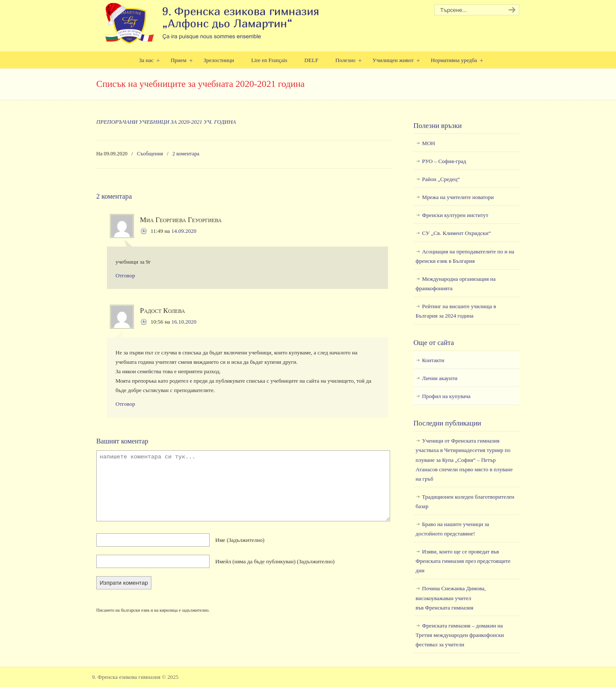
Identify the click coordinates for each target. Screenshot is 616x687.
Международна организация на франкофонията (456, 284)
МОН (429, 143)
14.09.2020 (184, 231)
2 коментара (186, 154)
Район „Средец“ (441, 179)
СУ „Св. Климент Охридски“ (457, 233)
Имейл (275, 561)
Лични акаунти (440, 378)
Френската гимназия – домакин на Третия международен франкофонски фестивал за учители (460, 635)
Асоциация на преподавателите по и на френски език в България (465, 256)
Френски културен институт (455, 215)
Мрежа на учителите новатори (458, 197)
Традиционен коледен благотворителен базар (465, 501)
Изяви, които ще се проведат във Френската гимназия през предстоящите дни (463, 561)
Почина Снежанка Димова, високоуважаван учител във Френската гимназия (451, 598)
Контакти (433, 360)
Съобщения (150, 154)
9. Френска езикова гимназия (209, 24)
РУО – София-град (444, 161)
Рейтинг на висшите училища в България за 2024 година (456, 311)
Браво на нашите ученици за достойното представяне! (453, 529)
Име (240, 540)
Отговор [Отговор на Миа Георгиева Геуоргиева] (125, 275)
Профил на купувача (446, 396)
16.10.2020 (184, 322)
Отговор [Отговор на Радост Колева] (125, 404)
